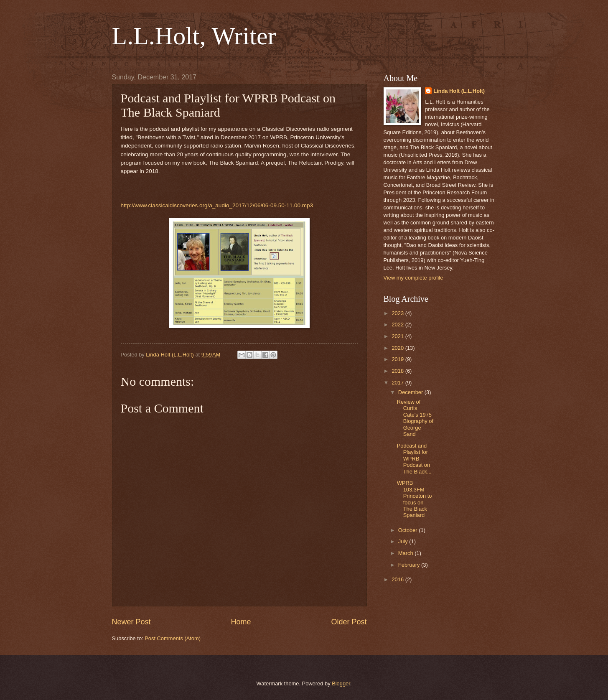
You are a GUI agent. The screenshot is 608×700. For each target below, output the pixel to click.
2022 (398, 325)
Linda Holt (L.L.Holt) (459, 91)
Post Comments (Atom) (173, 638)
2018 (398, 371)
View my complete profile (413, 278)
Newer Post (131, 622)
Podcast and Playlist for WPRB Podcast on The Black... (414, 459)
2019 (398, 359)
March (406, 553)
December (411, 392)
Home (241, 622)
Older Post (349, 622)
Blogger (341, 683)
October (408, 530)
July (404, 541)
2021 (398, 336)
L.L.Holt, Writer (194, 36)
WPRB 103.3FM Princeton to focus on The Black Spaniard (415, 499)
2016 (398, 579)
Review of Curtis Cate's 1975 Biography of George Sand (415, 418)
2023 (398, 313)
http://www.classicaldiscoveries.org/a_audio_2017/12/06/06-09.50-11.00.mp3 (217, 205)
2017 (398, 383)
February (410, 565)
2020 (398, 348)
